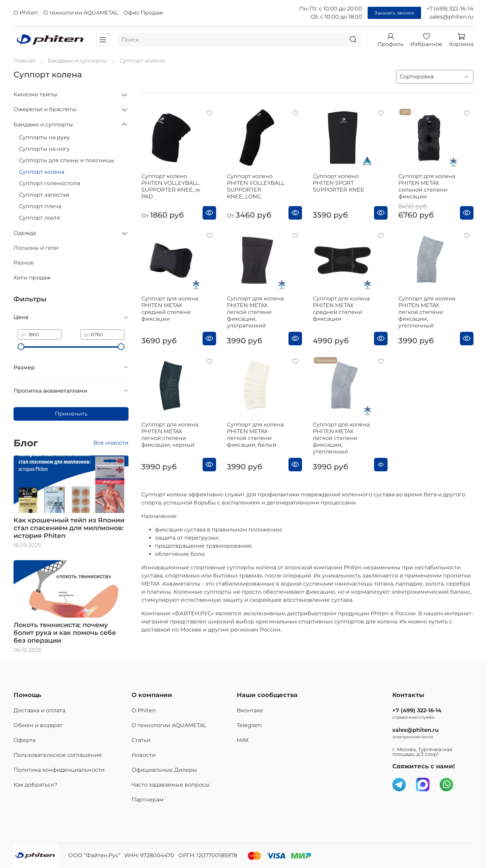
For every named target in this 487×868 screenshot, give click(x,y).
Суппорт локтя (40, 218)
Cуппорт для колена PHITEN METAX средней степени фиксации (341, 309)
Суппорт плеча (40, 206)
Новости (144, 755)
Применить (71, 414)
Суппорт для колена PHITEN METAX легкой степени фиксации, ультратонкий (255, 312)
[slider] (21, 347)
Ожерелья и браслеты (45, 109)
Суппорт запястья (44, 195)
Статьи (141, 740)
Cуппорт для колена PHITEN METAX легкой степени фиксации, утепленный (427, 312)
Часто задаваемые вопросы (171, 785)
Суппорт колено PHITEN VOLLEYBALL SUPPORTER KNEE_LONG (256, 186)
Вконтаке (250, 710)
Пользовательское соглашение (58, 755)
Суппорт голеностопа (50, 183)
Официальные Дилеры (164, 770)
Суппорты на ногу (44, 149)
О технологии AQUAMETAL (81, 13)
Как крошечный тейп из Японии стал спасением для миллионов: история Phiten (69, 528)
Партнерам (148, 800)
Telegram (249, 725)
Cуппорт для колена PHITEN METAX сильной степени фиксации (427, 186)
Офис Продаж (143, 13)
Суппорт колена (42, 172)
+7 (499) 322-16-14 (450, 9)
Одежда (25, 233)
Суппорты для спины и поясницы (67, 160)
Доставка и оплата (39, 710)
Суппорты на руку (44, 137)
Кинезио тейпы (36, 94)
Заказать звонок (394, 13)
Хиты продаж (32, 278)
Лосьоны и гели (36, 248)
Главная (25, 61)
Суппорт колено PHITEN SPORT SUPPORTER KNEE (339, 183)
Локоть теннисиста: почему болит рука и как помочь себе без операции (65, 633)
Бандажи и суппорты (77, 61)
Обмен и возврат (38, 725)
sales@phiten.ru (451, 17)
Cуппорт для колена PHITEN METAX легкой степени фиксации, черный (170, 435)
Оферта (25, 740)
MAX (243, 740)
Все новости (111, 443)
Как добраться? (35, 785)
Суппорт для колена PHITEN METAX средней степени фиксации (170, 309)
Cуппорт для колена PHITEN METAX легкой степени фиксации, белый (255, 435)
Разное (24, 263)
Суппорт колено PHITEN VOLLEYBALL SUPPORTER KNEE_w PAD (171, 186)
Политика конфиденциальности (59, 770)
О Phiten (26, 13)
